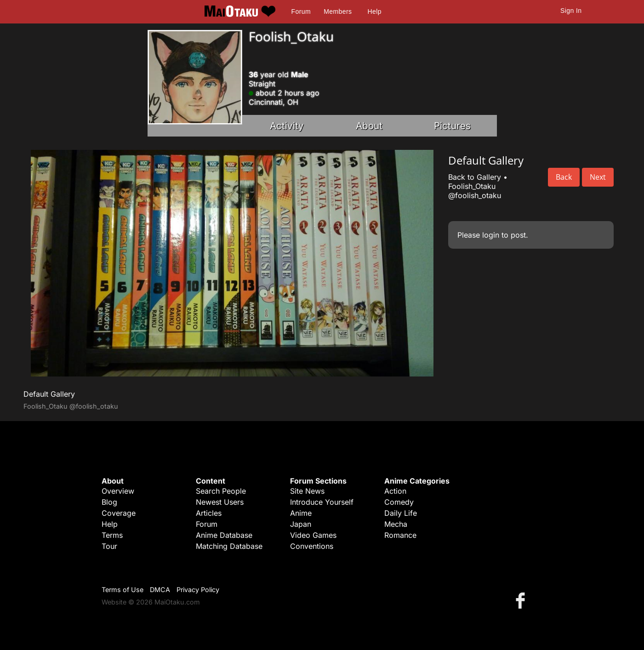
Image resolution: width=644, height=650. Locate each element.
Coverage (119, 513)
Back (564, 177)
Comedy (399, 502)
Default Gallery (49, 394)
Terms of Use (123, 590)
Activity (287, 126)
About (369, 126)
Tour (109, 546)
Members (338, 11)
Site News (307, 491)
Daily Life (401, 513)
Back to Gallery (475, 177)
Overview (118, 491)
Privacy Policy (198, 590)
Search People (221, 491)
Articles (209, 513)
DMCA (160, 590)
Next (598, 177)
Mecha (396, 524)
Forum (301, 11)
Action (395, 491)
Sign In (571, 11)
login (491, 235)
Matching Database (229, 546)
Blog (109, 502)
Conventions (312, 546)
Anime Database (224, 535)
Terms (112, 535)
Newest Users (220, 502)
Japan (301, 524)
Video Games (313, 535)
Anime (301, 513)
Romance (400, 535)
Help (375, 11)
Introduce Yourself (322, 502)
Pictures (452, 126)
